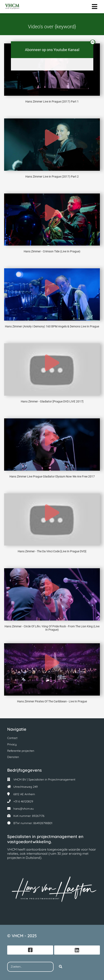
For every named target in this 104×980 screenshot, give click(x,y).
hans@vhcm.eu (24, 809)
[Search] (61, 967)
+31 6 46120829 (23, 801)
